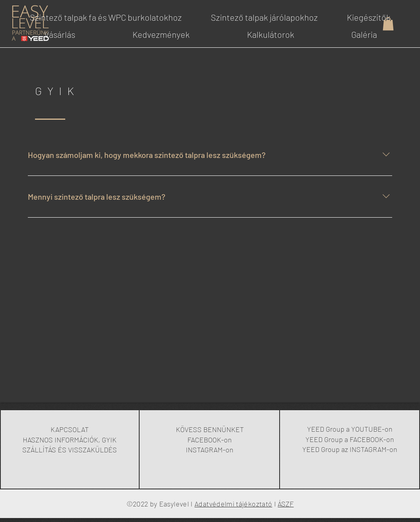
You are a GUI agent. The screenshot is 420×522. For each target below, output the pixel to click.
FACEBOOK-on (210, 440)
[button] (388, 24)
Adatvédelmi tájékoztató (233, 504)
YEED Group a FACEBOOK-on (350, 439)
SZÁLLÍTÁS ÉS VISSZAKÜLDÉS (70, 450)
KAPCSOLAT (70, 429)
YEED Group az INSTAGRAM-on (350, 449)
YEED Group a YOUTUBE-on (350, 429)
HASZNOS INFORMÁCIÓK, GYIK (70, 440)
